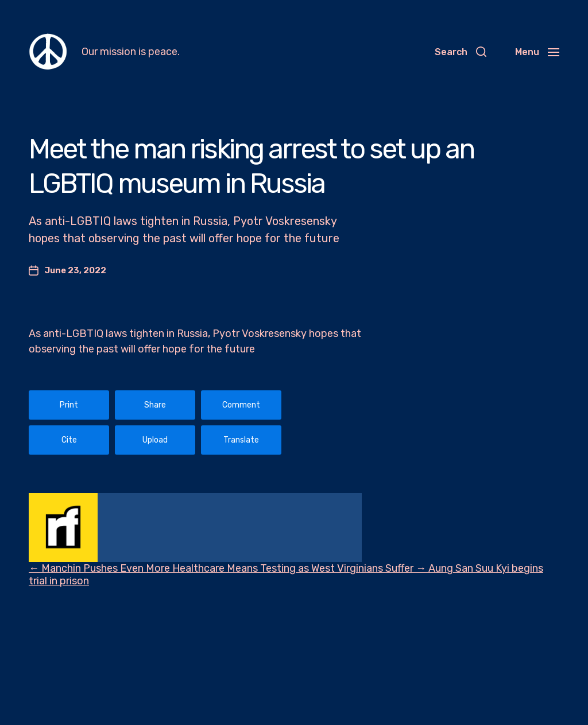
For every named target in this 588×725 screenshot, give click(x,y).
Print (69, 405)
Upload (155, 440)
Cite (69, 440)
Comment (241, 405)
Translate (241, 440)
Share (155, 405)
